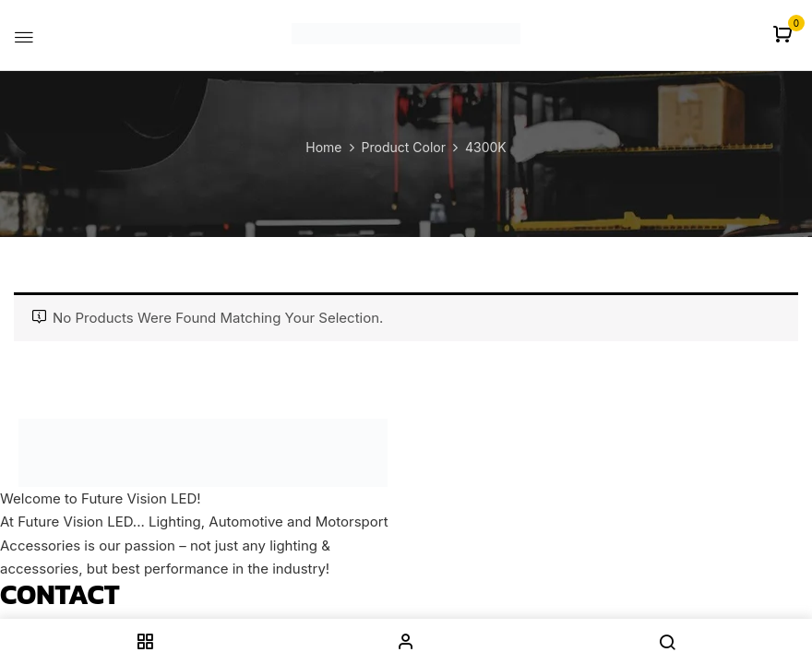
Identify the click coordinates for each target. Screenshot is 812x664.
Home (323, 147)
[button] (785, 36)
